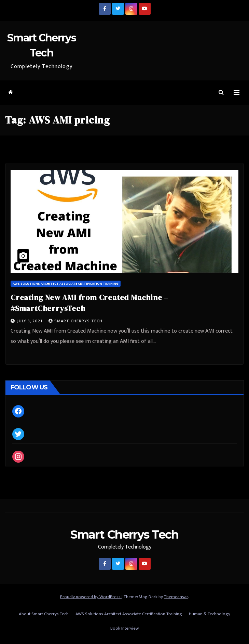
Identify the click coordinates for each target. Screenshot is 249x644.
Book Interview (124, 628)
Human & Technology (210, 614)
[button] (221, 93)
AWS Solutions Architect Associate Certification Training (66, 284)
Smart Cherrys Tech (75, 321)
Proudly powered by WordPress (91, 597)
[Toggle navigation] (237, 93)
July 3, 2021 (30, 321)
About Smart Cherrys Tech (44, 614)
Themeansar (176, 597)
